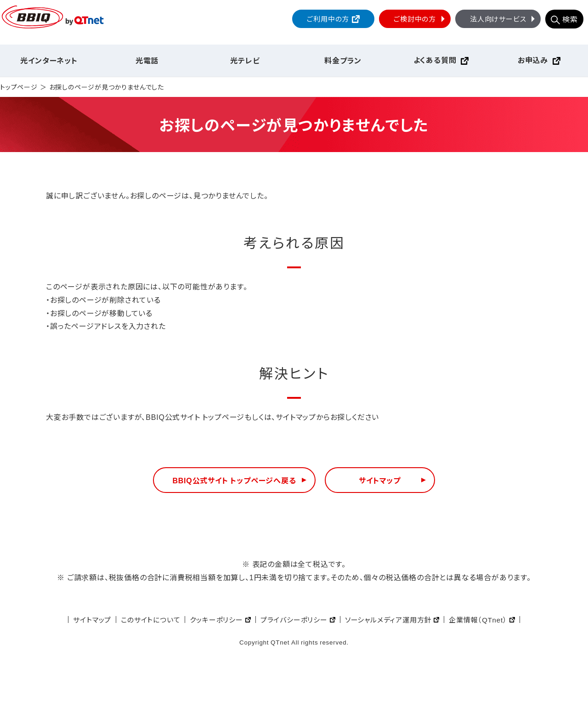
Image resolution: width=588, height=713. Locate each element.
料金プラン (343, 60)
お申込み (533, 60)
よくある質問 (435, 60)
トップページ (19, 87)
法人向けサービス (503, 19)
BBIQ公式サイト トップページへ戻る (234, 480)
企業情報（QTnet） (478, 620)
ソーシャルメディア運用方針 (388, 620)
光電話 (147, 60)
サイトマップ (380, 480)
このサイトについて (150, 620)
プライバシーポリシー (294, 620)
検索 (570, 19)
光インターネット (49, 60)
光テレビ (245, 60)
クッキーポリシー (216, 620)
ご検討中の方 (420, 19)
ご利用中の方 (328, 19)
